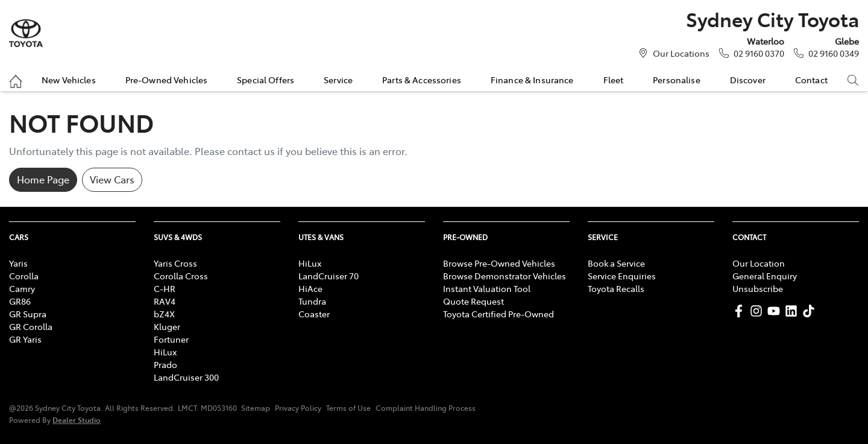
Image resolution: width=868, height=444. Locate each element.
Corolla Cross (181, 276)
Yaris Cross (175, 263)
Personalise (677, 80)
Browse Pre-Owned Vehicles (499, 263)
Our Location (759, 263)
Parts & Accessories (422, 80)
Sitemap (256, 408)
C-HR (165, 288)
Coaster (314, 314)
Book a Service (616, 263)
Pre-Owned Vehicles (167, 80)
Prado (165, 364)
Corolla (24, 276)
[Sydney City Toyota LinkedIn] (794, 311)
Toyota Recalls (616, 288)
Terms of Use (348, 408)
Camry (22, 288)
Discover (748, 80)
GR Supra (28, 314)
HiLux (165, 352)
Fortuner (171, 339)
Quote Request (473, 301)
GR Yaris (25, 339)
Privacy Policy (298, 408)
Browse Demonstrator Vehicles (505, 276)
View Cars (112, 179)
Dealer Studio (77, 420)
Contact (811, 80)
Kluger (167, 326)
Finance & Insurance (532, 80)
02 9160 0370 (759, 53)
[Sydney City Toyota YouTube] (776, 311)
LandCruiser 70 (329, 276)
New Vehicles (69, 80)
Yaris (18, 263)
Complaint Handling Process (426, 408)
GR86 (20, 301)
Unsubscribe (758, 288)
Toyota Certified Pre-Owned (498, 314)
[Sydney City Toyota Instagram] (759, 311)
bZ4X (164, 314)
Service (338, 80)
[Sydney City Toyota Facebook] (741, 311)
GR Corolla (31, 326)
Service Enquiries (622, 276)
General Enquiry (765, 276)
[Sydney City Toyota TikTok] (811, 311)
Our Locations (681, 53)
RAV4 (165, 301)
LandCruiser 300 (186, 377)
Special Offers (266, 80)
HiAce (310, 288)
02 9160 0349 (834, 53)
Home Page (43, 179)
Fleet (614, 80)
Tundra (312, 301)
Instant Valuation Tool (487, 288)
